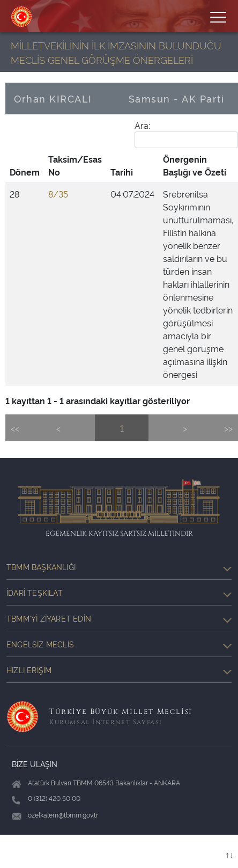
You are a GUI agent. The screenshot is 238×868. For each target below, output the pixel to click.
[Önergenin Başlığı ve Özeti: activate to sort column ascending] (198, 166)
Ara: (186, 134)
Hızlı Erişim (119, 670)
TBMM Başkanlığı (119, 567)
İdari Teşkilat (119, 593)
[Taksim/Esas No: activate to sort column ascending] (75, 166)
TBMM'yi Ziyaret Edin (119, 618)
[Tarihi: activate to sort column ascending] (132, 166)
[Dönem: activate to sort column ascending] (25, 166)
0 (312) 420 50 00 (54, 798)
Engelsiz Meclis (119, 644)
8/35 (58, 194)
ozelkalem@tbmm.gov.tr (63, 815)
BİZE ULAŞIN (35, 764)
